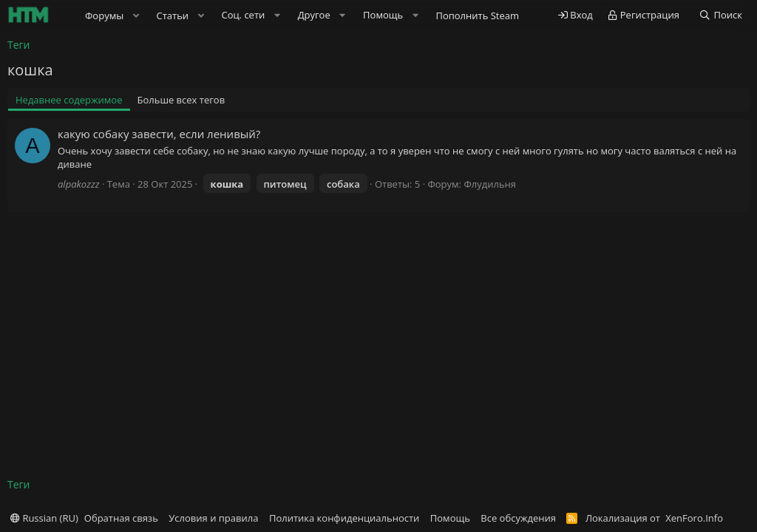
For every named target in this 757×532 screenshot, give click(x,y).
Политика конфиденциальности (344, 518)
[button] (136, 16)
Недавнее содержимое (69, 100)
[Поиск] (720, 15)
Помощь (450, 518)
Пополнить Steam (477, 16)
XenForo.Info (694, 518)
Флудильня (490, 184)
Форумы (104, 16)
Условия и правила (213, 518)
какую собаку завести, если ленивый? (159, 134)
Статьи (173, 16)
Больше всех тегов (181, 100)
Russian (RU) (44, 518)
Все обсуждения (518, 518)
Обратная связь (121, 518)
